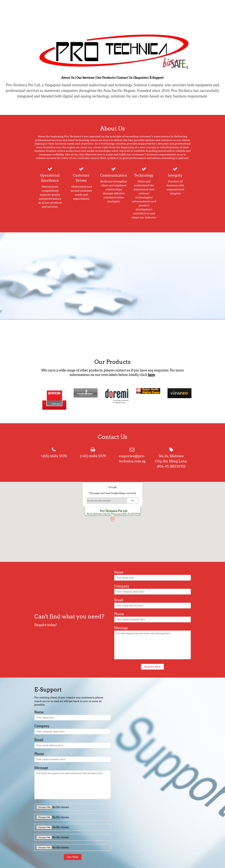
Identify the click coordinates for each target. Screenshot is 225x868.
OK (132, 501)
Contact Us (124, 78)
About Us (68, 78)
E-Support (157, 78)
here (151, 375)
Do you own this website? (99, 501)
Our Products (105, 78)
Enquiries (141, 78)
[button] (115, 522)
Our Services (85, 78)
